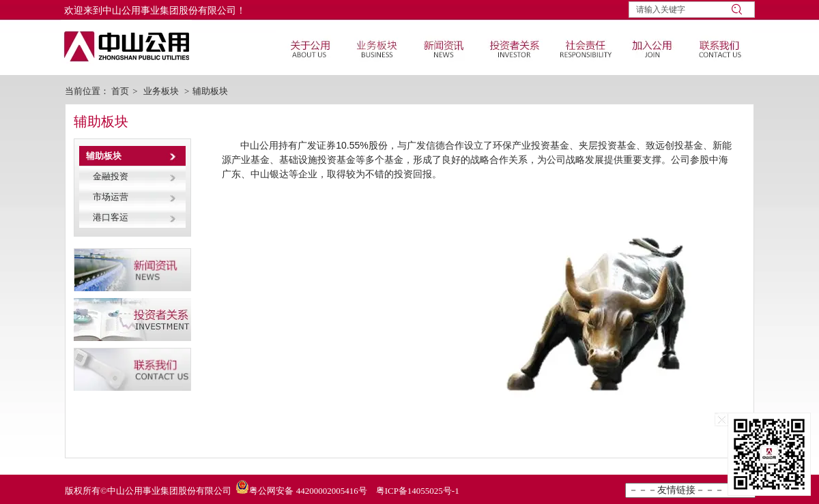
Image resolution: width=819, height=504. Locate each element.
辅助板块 (210, 91)
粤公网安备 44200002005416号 (308, 491)
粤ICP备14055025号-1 (418, 491)
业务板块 (161, 91)
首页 (120, 91)
